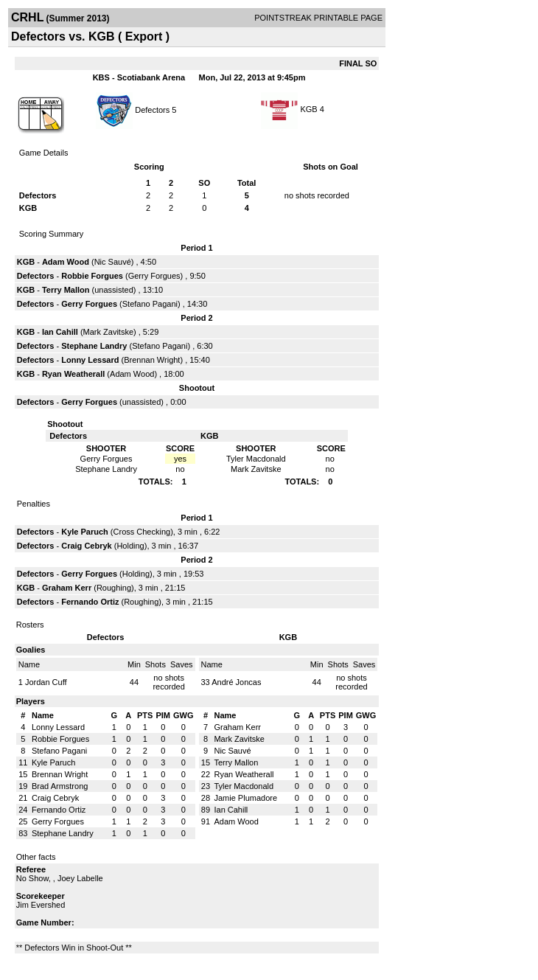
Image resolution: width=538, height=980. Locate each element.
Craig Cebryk (86, 546)
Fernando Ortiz (90, 602)
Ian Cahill (60, 332)
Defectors (152, 109)
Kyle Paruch (85, 532)
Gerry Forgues (154, 276)
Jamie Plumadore (245, 798)
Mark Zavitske (108, 332)
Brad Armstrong (60, 786)
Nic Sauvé (113, 262)
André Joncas (236, 682)
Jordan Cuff (46, 682)
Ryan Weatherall (73, 374)
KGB (308, 109)
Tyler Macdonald (244, 786)
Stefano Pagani (150, 304)
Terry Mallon (66, 290)
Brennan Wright (152, 360)
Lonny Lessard (90, 360)
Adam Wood (66, 262)
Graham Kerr (67, 588)
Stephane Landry (94, 346)
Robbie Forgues (92, 276)
